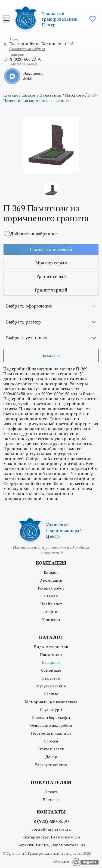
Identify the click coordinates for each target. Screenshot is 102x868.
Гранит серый (51, 277)
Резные (51, 694)
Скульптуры (51, 710)
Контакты (51, 620)
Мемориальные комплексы (51, 702)
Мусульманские (51, 686)
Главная (11, 95)
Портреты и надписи (51, 734)
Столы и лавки (51, 749)
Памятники (50, 95)
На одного (75, 95)
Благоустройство (51, 765)
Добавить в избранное (30, 234)
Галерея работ (51, 588)
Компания (51, 563)
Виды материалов (51, 647)
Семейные (51, 671)
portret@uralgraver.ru (51, 829)
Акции (51, 612)
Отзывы (51, 596)
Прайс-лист (51, 604)
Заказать (51, 355)
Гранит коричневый (51, 249)
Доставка (51, 800)
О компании (51, 581)
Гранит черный (51, 290)
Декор (51, 757)
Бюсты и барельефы (51, 718)
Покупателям (51, 783)
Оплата (51, 792)
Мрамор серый (51, 263)
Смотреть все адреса (27, 49)
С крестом (51, 678)
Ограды (51, 741)
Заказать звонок (24, 64)
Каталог (29, 95)
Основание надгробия (51, 726)
